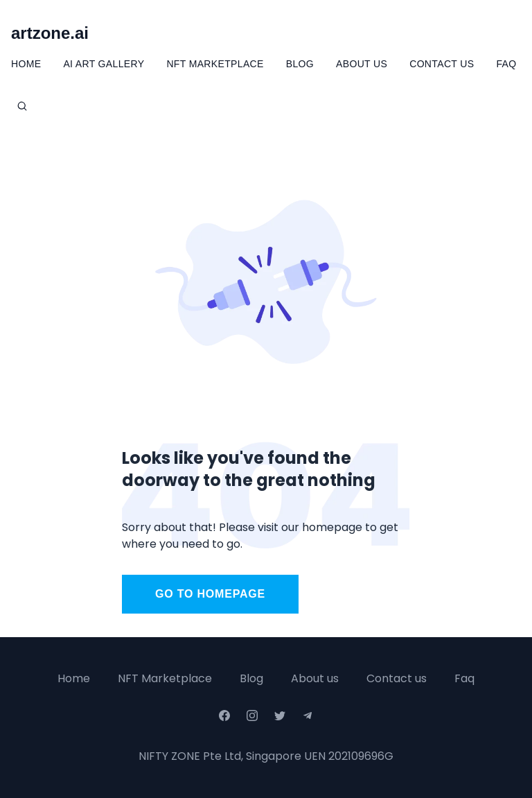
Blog (300, 64)
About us (315, 678)
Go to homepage (210, 594)
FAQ (506, 64)
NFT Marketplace (215, 64)
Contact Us (442, 64)
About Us (362, 64)
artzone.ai (50, 33)
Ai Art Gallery (104, 64)
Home (26, 64)
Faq (464, 678)
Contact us (397, 678)
